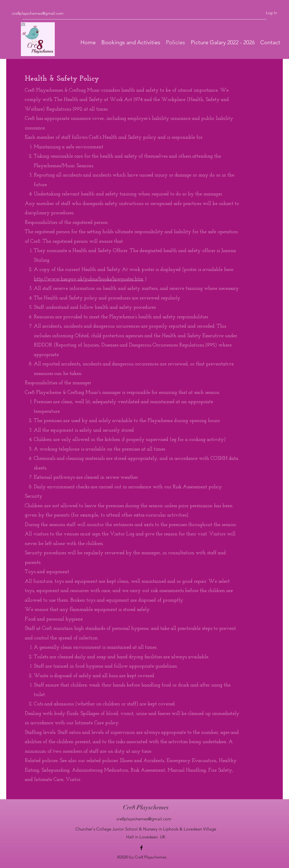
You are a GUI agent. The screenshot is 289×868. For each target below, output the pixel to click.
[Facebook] (141, 848)
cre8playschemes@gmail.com (38, 13)
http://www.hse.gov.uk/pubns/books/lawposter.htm (89, 279)
